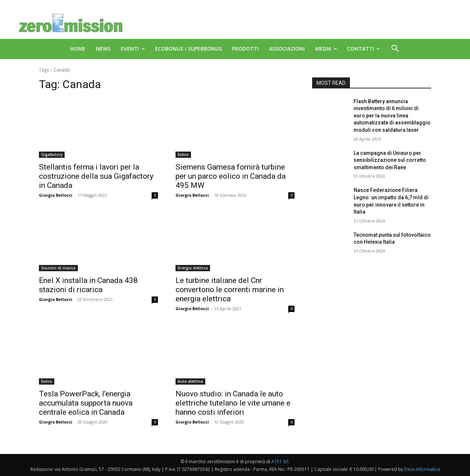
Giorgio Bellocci (56, 195)
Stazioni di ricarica (58, 268)
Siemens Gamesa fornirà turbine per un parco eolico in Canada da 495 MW (231, 176)
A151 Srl (280, 462)
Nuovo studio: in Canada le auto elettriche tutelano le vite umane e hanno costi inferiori (233, 403)
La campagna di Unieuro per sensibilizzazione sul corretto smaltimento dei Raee (390, 160)
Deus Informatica (422, 469)
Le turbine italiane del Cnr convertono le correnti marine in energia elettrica (230, 290)
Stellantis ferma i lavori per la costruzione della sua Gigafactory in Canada (96, 176)
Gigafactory (52, 155)
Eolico (183, 155)
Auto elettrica (190, 381)
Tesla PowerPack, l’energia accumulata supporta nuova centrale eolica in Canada (86, 403)
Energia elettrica (193, 268)
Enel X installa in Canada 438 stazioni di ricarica (88, 285)
